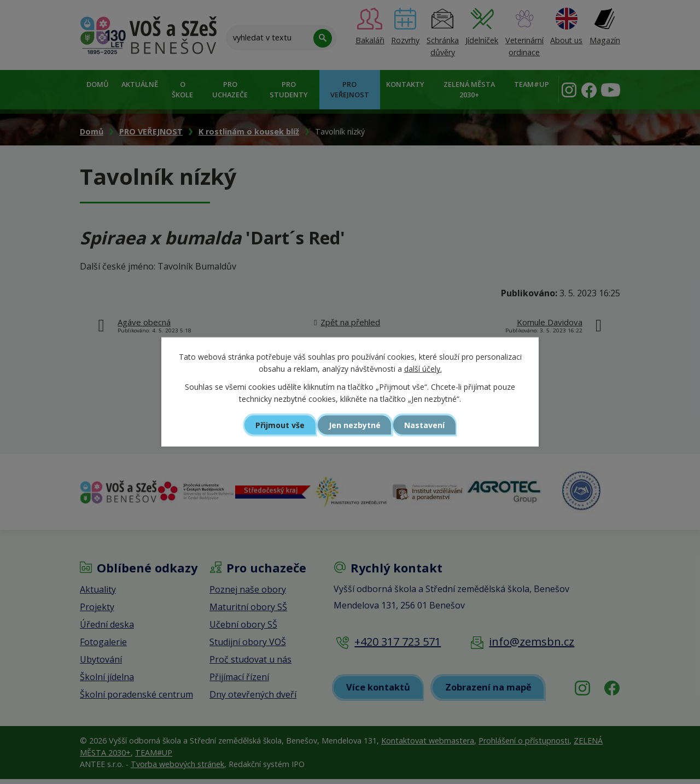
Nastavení (429, 425)
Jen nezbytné (355, 425)
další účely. (423, 369)
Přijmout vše (276, 425)
